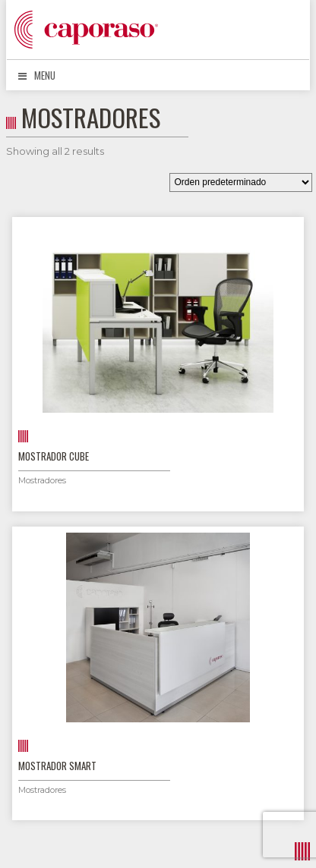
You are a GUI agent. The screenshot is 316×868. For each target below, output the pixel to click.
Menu (37, 75)
